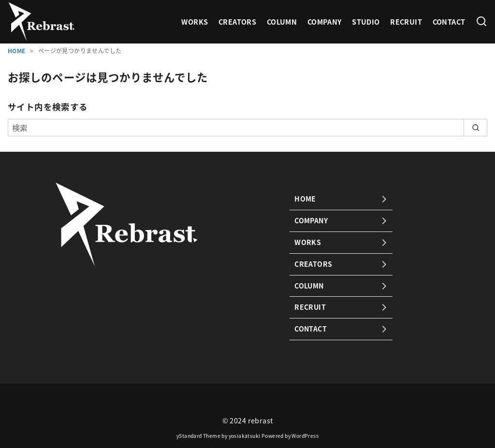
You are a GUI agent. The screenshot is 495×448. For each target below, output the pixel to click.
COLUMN (282, 22)
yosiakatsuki (245, 436)
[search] (475, 128)
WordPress (305, 436)
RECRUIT (406, 22)
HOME (17, 51)
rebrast (261, 420)
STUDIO (366, 22)
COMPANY (325, 22)
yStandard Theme (198, 436)
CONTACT (449, 22)
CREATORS (237, 22)
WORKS (195, 22)
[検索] (481, 22)
